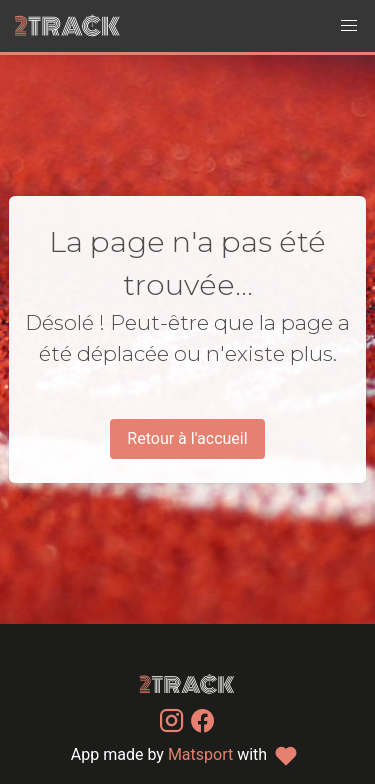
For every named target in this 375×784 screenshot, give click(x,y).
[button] (349, 26)
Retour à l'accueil (187, 438)
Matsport (200, 754)
